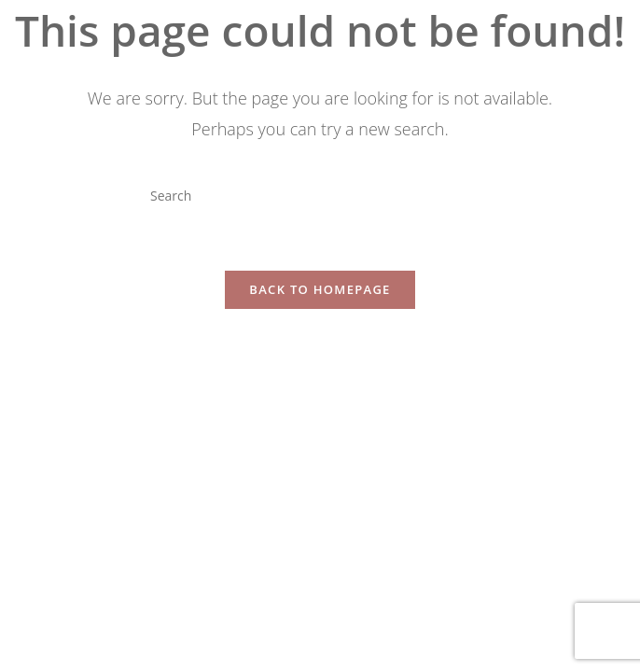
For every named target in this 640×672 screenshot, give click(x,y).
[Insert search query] (320, 195)
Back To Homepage (320, 289)
